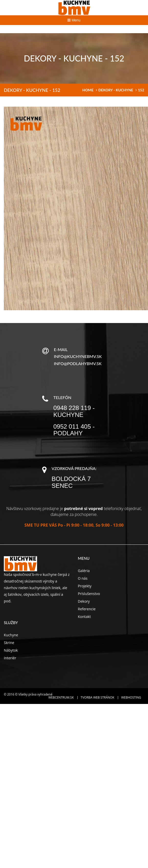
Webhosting (131, 698)
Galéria (84, 571)
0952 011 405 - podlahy (74, 430)
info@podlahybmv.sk (78, 363)
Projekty (85, 586)
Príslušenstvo (89, 594)
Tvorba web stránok (98, 698)
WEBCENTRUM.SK (61, 698)
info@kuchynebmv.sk (78, 356)
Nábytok (11, 650)
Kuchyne (11, 635)
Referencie (87, 609)
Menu (74, 20)
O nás (83, 578)
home (88, 90)
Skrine (9, 643)
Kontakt (84, 617)
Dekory (84, 601)
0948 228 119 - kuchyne (74, 411)
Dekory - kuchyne (116, 90)
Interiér (10, 658)
